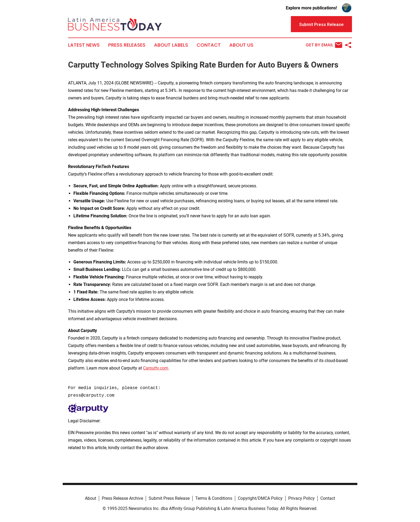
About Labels (171, 45)
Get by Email (324, 45)
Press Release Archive (122, 498)
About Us (241, 45)
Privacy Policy (301, 498)
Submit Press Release (169, 498)
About (91, 498)
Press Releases (127, 45)
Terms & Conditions (214, 498)
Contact (209, 45)
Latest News (84, 45)
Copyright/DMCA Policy (260, 498)
